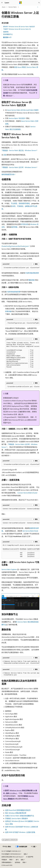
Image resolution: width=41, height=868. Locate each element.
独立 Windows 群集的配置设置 (16, 813)
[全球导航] (2, 3)
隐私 (25, 854)
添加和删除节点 (8, 34)
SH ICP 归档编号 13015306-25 (11, 851)
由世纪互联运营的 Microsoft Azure (12, 857)
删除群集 (32, 280)
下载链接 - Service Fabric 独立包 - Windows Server (19, 150)
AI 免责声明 (30, 857)
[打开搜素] (39, 3)
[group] (20, 268)
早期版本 (4, 860)
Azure (4, 7)
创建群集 (6, 32)
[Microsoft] (21, 3)
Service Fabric (13, 7)
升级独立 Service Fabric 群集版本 (17, 818)
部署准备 (8, 311)
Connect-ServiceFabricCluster (27, 493)
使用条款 (18, 862)
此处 (5, 155)
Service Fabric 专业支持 (17, 118)
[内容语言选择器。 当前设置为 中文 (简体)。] (7, 847)
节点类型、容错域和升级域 (20, 203)
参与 (17, 860)
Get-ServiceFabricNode (30, 531)
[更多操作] (38, 7)
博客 (11, 860)
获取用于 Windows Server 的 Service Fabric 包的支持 (19, 26)
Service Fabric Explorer (9, 569)
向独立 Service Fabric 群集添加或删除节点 (20, 816)
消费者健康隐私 (6, 862)
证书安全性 (24, 224)
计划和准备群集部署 (32, 273)
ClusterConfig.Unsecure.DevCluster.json (15, 246)
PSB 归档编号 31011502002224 (11, 854)
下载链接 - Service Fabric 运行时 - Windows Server (19, 167)
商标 (24, 862)
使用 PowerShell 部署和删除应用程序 (18, 810)
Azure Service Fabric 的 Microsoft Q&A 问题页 (23, 110)
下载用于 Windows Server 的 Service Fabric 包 (17, 29)
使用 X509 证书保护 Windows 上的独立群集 (20, 832)
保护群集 (14, 227)
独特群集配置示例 (8, 174)
